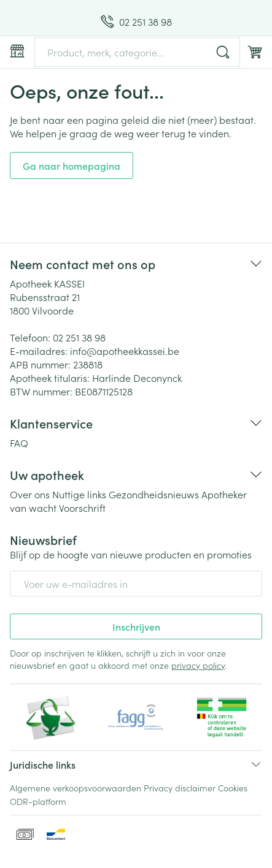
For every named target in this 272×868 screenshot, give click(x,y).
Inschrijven (136, 626)
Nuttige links (79, 494)
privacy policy (198, 665)
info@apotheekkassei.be (125, 351)
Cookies (233, 788)
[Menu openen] (17, 51)
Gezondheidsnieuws (154, 494)
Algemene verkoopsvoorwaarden (76, 788)
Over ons (30, 494)
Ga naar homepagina (72, 166)
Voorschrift (82, 508)
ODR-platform (38, 801)
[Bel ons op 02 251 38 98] (136, 21)
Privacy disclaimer (180, 788)
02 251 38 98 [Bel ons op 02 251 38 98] (79, 337)
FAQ (19, 443)
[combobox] (137, 52)
